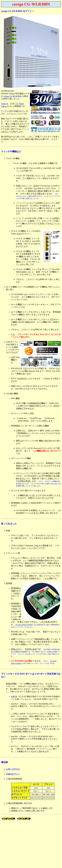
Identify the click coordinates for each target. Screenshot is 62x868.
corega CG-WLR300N (13, 96)
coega (3, 104)
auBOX (14, 696)
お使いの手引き (13, 769)
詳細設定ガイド (13, 774)
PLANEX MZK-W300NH (24, 625)
